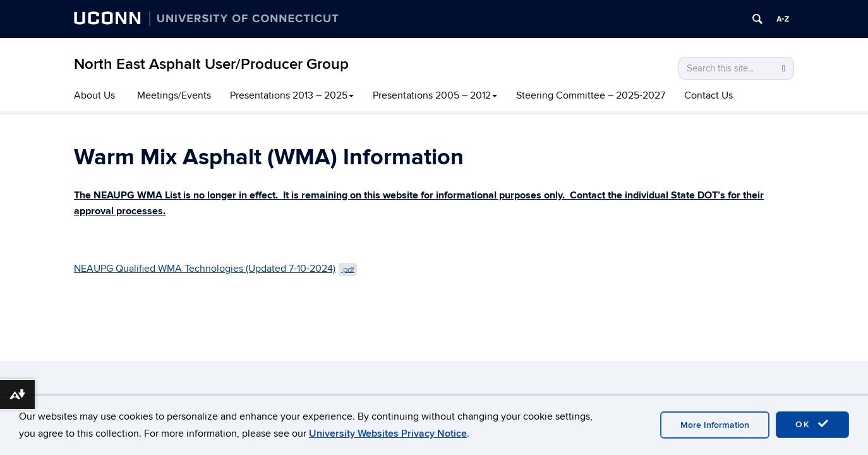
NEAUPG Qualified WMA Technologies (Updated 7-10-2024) (215, 269)
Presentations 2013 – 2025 (292, 95)
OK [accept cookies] (812, 424)
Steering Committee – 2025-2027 (591, 95)
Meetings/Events (174, 95)
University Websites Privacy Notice (388, 434)
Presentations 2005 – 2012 (435, 95)
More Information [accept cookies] (715, 425)
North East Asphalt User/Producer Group (211, 64)
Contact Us (708, 95)
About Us (94, 95)
